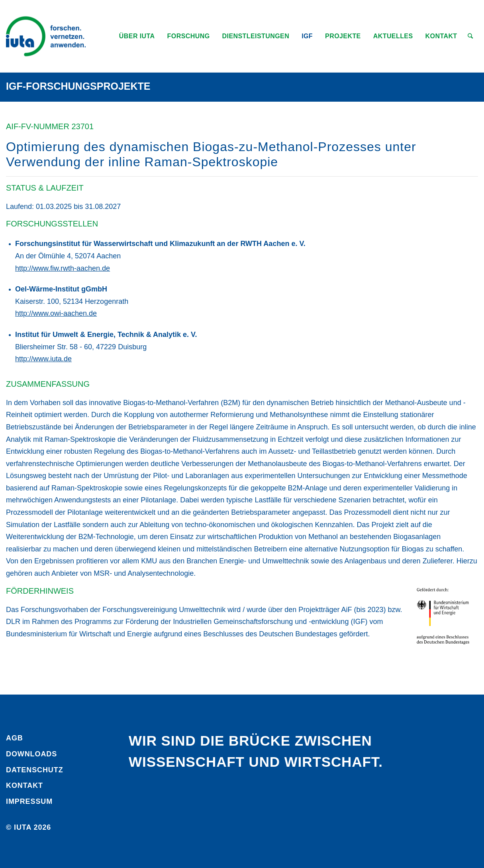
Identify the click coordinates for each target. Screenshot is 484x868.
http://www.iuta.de (43, 359)
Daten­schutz (35, 770)
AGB (15, 738)
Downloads (31, 754)
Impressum (29, 801)
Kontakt (24, 785)
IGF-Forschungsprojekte (78, 86)
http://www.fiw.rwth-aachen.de (63, 268)
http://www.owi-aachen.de (56, 313)
